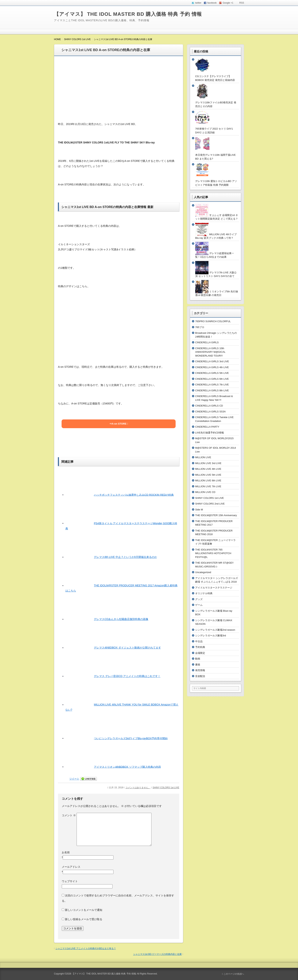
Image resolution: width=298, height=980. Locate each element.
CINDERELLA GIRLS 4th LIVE (212, 367)
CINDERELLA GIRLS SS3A (210, 412)
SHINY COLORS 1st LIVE (166, 788)
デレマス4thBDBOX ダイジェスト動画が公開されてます (127, 648)
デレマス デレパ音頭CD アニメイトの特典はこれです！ (127, 676)
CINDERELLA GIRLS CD (209, 406)
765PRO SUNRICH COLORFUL (213, 321)
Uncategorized (203, 572)
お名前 (66, 852)
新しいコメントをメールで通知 (84, 910)
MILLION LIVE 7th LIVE (208, 486)
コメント (69, 815)
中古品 (199, 641)
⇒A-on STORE (118, 424)
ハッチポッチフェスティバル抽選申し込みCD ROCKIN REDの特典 (134, 495)
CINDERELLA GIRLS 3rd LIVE (212, 361)
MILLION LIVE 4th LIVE (208, 469)
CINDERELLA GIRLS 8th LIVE (212, 390)
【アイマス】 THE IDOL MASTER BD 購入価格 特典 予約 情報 (128, 14)
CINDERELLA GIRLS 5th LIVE (212, 373)
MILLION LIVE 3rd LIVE (208, 463)
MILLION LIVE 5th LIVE (208, 475)
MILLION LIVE (203, 457)
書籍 (198, 665)
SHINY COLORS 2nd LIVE (210, 504)
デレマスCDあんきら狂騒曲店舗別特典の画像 (121, 619)
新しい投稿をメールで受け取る (84, 919)
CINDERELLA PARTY (207, 427)
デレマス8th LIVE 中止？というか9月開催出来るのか (125, 557)
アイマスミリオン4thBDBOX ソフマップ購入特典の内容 (127, 767)
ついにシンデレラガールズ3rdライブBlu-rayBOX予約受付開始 (131, 738)
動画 (198, 659)
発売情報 (200, 670)
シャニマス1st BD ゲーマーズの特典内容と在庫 (158, 954)
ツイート (74, 779)
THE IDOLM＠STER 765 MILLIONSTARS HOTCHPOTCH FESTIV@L (213, 553)
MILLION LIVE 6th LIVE (208, 481)
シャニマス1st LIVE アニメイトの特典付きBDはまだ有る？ (86, 948)
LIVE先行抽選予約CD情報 (210, 433)
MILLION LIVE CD (205, 492)
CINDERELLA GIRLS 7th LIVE (212, 385)
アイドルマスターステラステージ (214, 588)
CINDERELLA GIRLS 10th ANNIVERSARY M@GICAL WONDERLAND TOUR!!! (210, 352)
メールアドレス (71, 867)
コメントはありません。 (138, 788)
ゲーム (199, 605)
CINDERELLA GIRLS (207, 342)
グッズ (199, 599)
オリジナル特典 (204, 593)
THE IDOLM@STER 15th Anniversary (216, 515)
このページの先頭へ (233, 974)
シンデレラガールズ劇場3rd (211, 636)
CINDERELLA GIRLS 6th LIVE (212, 379)
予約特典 (200, 647)
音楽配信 (200, 676)
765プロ (200, 327)
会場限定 (200, 653)
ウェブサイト (70, 881)
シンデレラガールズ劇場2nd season (215, 630)
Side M (199, 510)
